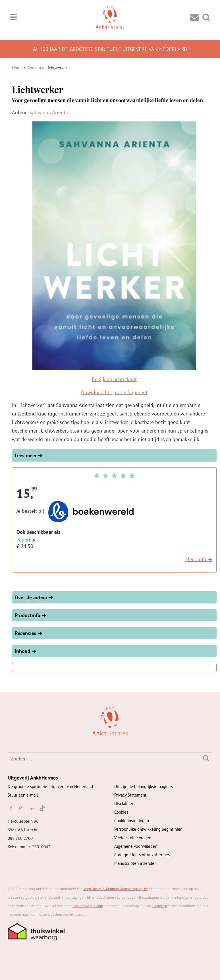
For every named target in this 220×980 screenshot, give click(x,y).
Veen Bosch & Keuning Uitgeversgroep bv (115, 889)
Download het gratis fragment (114, 392)
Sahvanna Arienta (49, 112)
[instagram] (21, 808)
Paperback (28, 540)
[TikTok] (42, 808)
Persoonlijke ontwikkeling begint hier (148, 829)
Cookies (121, 812)
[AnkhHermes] (17, 720)
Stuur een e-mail (23, 795)
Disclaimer (124, 804)
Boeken (34, 68)
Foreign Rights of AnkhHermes (142, 855)
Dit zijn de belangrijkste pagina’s (144, 786)
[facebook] (11, 808)
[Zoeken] (206, 758)
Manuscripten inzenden (135, 863)
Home (17, 68)
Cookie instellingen (132, 821)
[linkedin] (32, 808)
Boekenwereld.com (88, 906)
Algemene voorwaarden (136, 846)
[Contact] (194, 17)
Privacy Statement (130, 795)
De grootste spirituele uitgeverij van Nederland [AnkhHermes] (50, 786)
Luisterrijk (159, 906)
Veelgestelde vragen (133, 838)
